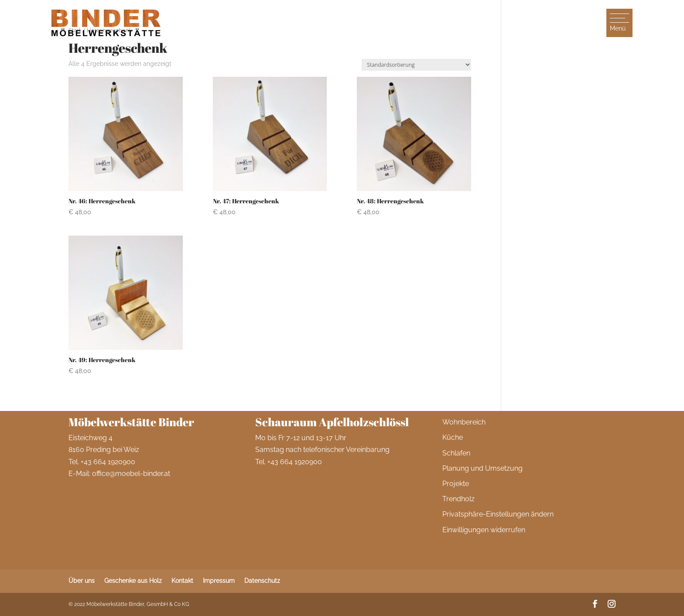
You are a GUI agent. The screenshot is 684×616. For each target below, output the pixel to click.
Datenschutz (262, 581)
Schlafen (456, 453)
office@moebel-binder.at (131, 474)
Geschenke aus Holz (133, 581)
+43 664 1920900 (108, 462)
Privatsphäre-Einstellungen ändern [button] (498, 514)
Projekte (456, 484)
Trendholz (458, 499)
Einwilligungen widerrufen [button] (484, 530)
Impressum (219, 581)
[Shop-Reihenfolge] (416, 65)
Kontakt (182, 581)
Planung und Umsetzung (482, 468)
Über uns (82, 581)
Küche (453, 437)
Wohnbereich (464, 422)
